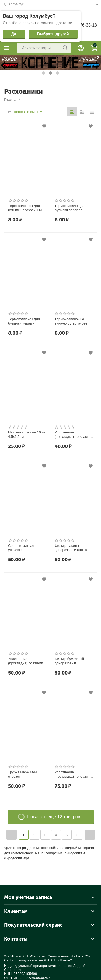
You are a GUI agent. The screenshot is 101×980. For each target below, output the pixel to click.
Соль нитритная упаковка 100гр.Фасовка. (21, 548)
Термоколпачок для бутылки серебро (71, 208)
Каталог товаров (7, 48)
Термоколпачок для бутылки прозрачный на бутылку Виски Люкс (27, 208)
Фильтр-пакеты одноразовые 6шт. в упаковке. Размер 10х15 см (71, 548)
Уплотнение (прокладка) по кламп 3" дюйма (72, 774)
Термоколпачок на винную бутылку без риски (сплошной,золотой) (71, 321)
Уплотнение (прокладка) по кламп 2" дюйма (26, 661)
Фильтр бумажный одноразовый (69, 661)
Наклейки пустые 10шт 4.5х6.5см (27, 434)
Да (14, 34)
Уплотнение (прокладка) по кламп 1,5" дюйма (72, 435)
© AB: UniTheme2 (58, 960)
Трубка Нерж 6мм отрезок (22, 774)
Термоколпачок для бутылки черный (24, 321)
